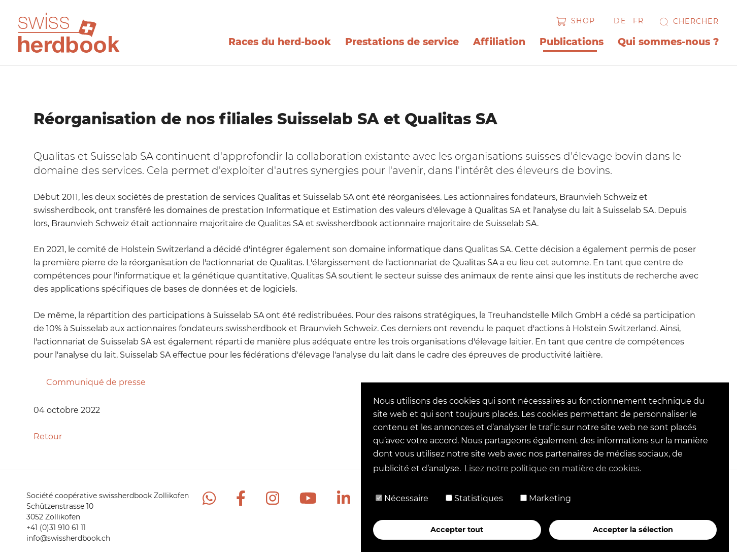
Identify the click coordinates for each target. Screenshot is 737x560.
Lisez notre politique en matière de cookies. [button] (553, 468)
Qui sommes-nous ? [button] (668, 42)
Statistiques (474, 498)
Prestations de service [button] (402, 42)
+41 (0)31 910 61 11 (56, 528)
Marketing (546, 498)
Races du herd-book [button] (280, 42)
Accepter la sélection (633, 530)
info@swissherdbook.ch (68, 538)
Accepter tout (457, 530)
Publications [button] (572, 42)
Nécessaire (402, 498)
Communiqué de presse (96, 382)
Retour (48, 436)
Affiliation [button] (499, 42)
